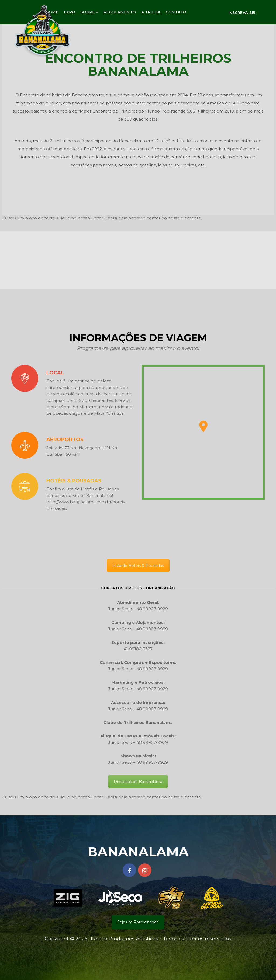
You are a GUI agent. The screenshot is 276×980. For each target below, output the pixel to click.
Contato (176, 12)
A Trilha (151, 12)
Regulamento (120, 12)
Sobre (89, 12)
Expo (70, 12)
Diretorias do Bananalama (138, 782)
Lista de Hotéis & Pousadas (138, 566)
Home (52, 12)
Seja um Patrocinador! (138, 922)
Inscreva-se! (242, 13)
